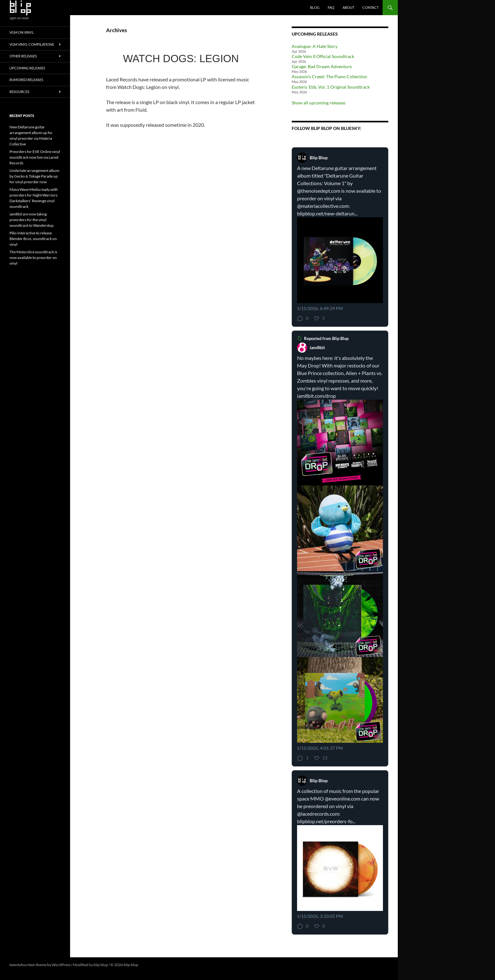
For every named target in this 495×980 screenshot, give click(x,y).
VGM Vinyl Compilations (32, 44)
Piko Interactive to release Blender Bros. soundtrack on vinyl (33, 239)
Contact (370, 7)
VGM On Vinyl (22, 32)
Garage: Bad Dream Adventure (322, 66)
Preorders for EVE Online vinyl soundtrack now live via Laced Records (35, 157)
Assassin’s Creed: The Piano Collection (329, 76)
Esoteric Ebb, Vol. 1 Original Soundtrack (331, 87)
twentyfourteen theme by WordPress (40, 965)
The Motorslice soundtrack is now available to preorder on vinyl (33, 258)
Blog (315, 7)
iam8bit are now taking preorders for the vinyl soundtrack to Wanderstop (32, 220)
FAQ (331, 7)
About (348, 7)
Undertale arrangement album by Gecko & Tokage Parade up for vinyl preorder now (34, 176)
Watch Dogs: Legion (181, 59)
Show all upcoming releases (319, 103)
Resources (19, 92)
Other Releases (23, 56)
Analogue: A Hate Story (315, 46)
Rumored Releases (26, 80)
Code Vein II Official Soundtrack (323, 56)
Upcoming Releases (27, 68)
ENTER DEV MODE (155, 965)
